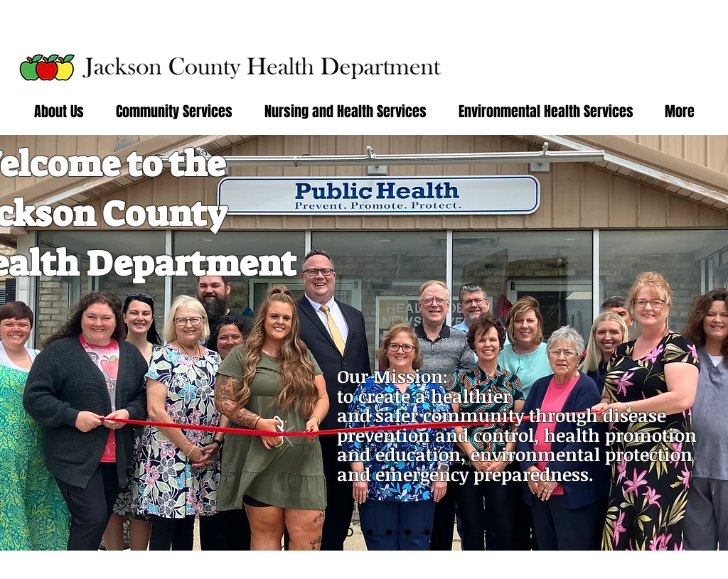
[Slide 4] (389, 532)
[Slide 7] (427, 532)
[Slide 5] (408, 532)
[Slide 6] (349, 532)
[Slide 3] (370, 532)
